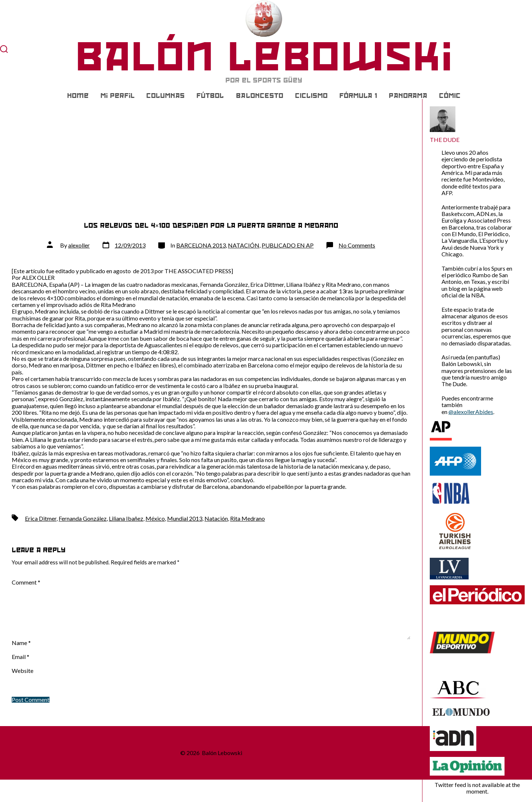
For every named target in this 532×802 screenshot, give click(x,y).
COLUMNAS (165, 96)
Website (23, 671)
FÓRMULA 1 (358, 96)
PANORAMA (408, 96)
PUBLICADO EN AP (288, 245)
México (155, 518)
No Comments (357, 245)
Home (78, 96)
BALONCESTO (260, 96)
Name (21, 643)
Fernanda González (83, 518)
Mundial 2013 (185, 518)
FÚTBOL (210, 96)
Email (21, 657)
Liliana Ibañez (126, 518)
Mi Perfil (117, 96)
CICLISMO (311, 96)
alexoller (79, 245)
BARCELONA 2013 (201, 245)
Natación (216, 518)
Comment (26, 582)
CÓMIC (450, 96)
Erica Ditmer (41, 518)
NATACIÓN (244, 245)
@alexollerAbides (471, 412)
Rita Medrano (247, 518)
